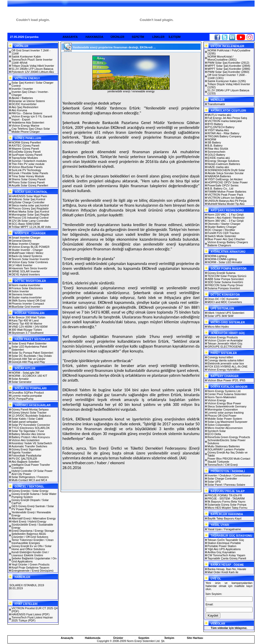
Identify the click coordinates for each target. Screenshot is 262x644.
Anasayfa (67, 638)
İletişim (169, 638)
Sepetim (144, 638)
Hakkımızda (93, 638)
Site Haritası (195, 638)
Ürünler (118, 638)
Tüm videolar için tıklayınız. (229, 628)
